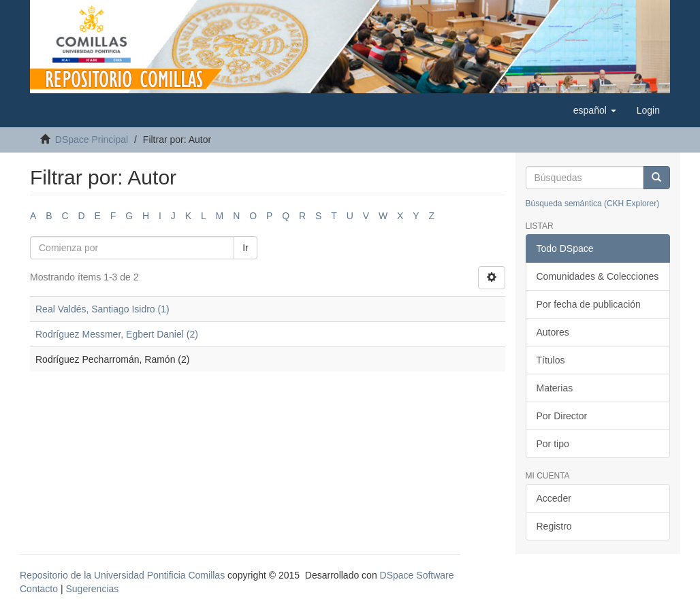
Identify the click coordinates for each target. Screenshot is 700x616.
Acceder (554, 498)
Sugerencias (92, 589)
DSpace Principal (92, 140)
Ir (245, 248)
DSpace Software (417, 575)
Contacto (39, 589)
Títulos (551, 360)
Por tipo (553, 444)
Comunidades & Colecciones (598, 276)
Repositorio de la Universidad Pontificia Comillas (122, 575)
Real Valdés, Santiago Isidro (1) (102, 309)
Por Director (562, 416)
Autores (553, 332)
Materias (555, 388)
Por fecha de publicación (589, 304)
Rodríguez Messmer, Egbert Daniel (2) (117, 334)
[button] (595, 110)
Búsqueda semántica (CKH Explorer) (593, 204)
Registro (554, 526)
